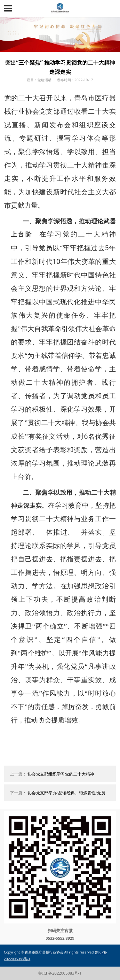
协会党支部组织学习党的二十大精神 (61, 774)
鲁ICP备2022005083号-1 (60, 973)
